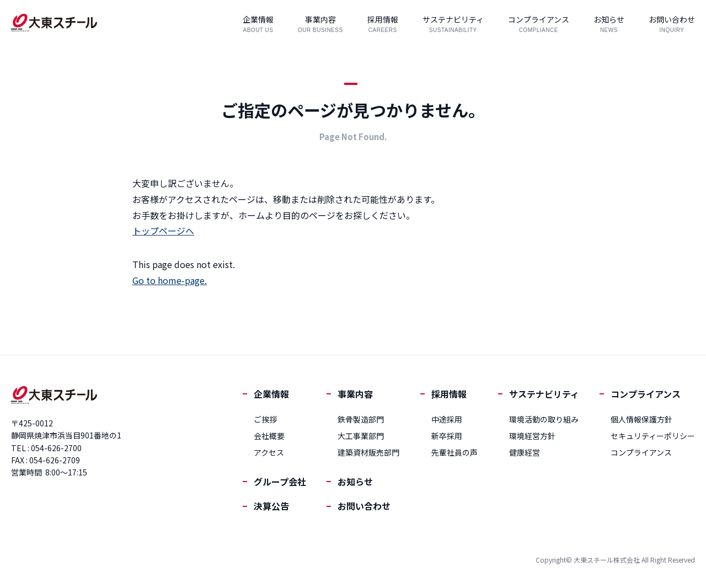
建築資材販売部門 (368, 452)
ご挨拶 (265, 419)
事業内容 (355, 394)
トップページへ (163, 231)
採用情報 (449, 394)
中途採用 (447, 419)
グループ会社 (280, 482)
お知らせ (355, 482)
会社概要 (269, 436)
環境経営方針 (532, 436)
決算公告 (271, 506)
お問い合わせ (364, 506)
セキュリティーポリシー (653, 436)
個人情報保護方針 (641, 419)
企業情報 (271, 394)
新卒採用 (447, 436)
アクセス (269, 452)
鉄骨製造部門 (361, 419)
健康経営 (525, 452)
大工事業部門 (361, 436)
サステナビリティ (544, 394)
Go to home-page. (170, 280)
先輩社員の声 (454, 452)
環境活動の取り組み (544, 419)
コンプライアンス (646, 394)
